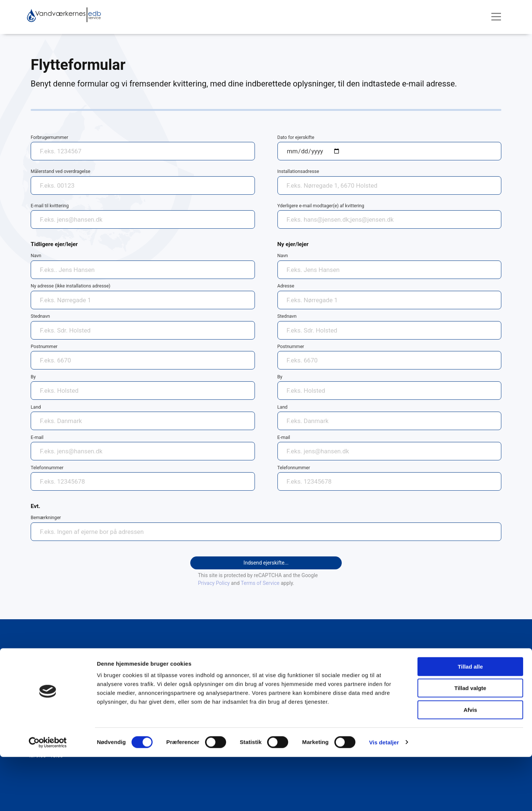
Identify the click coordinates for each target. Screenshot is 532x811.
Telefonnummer (47, 468)
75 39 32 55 (43, 685)
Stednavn (40, 316)
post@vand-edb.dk (52, 692)
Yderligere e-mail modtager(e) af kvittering (321, 206)
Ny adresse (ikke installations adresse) (71, 286)
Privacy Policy (214, 583)
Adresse (286, 286)
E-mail (37, 437)
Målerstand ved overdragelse (60, 171)
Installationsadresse (298, 171)
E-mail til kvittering (50, 206)
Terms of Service (260, 583)
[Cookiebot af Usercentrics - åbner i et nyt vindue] (48, 797)
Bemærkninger (46, 517)
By (33, 377)
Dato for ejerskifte (296, 137)
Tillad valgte (470, 742)
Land (36, 407)
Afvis (470, 764)
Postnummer (44, 346)
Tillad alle (470, 721)
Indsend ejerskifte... (266, 563)
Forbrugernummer (50, 137)
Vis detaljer (384, 796)
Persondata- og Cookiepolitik (325, 660)
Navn (36, 255)
